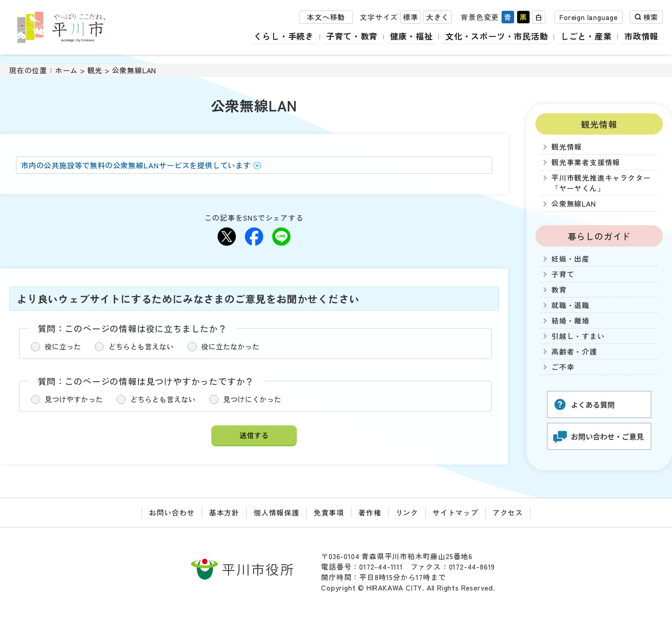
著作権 (370, 512)
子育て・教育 (345, 36)
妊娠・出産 (570, 259)
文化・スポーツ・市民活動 (494, 36)
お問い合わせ (172, 512)
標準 (411, 18)
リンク (407, 512)
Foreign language (589, 18)
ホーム (66, 70)
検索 (651, 18)
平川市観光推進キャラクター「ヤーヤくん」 (601, 183)
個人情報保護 (277, 512)
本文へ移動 (326, 18)
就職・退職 (570, 305)
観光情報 (599, 124)
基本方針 (224, 512)
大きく (438, 18)
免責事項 (329, 512)
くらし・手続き (276, 36)
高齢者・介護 (574, 351)
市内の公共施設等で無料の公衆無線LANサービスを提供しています (136, 165)
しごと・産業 (585, 36)
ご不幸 (563, 367)
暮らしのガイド (599, 236)
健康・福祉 (406, 36)
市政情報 (641, 36)
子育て (563, 274)
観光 (95, 70)
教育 (559, 290)
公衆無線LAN (134, 70)
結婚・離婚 (570, 321)
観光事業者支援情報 (586, 162)
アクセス (508, 512)
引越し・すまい (578, 336)
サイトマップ (456, 512)
